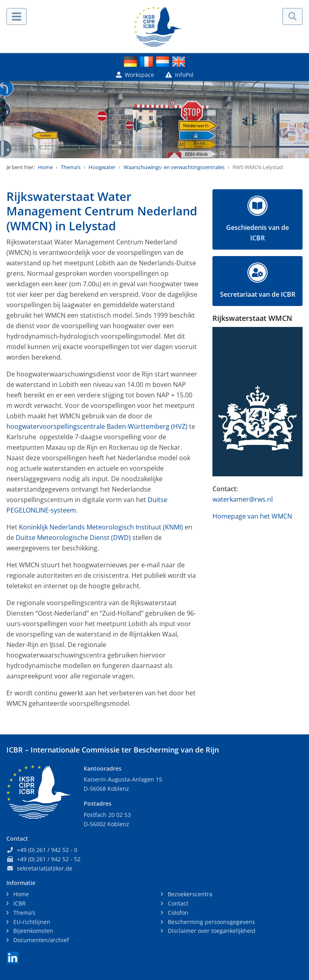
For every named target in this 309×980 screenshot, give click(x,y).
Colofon (177, 913)
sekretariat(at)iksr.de (45, 868)
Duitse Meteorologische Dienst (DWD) (73, 538)
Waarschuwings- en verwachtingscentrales (174, 167)
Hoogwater (102, 167)
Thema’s (71, 167)
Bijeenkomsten (32, 931)
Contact (177, 903)
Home (45, 167)
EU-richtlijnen (31, 922)
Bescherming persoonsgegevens (211, 922)
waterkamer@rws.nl (243, 499)
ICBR (19, 903)
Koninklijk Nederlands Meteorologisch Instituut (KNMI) (101, 527)
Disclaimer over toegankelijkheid (211, 931)
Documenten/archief (40, 940)
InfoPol (179, 75)
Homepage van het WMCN (252, 516)
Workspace (135, 75)
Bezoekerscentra (189, 894)
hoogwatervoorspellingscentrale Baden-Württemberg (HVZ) (97, 426)
